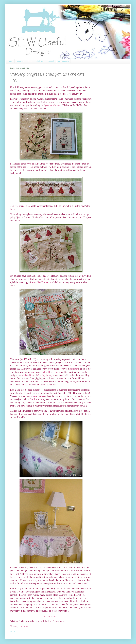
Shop (30, 61)
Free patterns (64, 61)
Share (13, 632)
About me (20, 61)
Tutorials (51, 61)
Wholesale (40, 61)
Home (10, 61)
